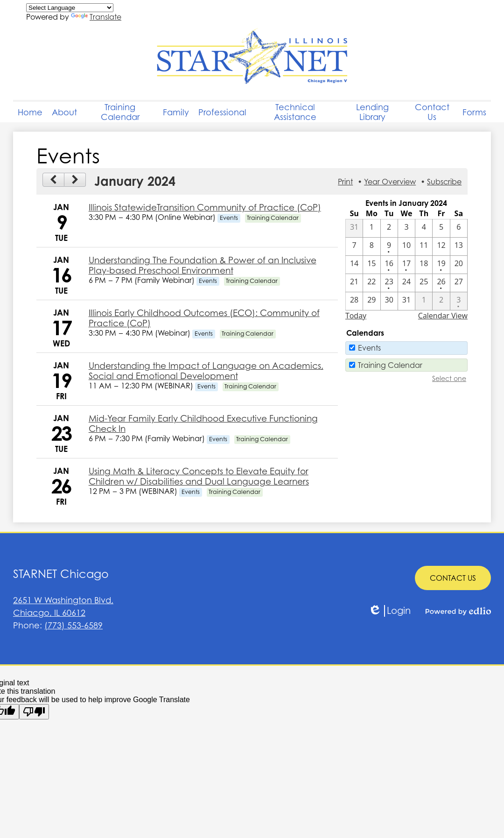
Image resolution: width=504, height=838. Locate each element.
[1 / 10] (406, 246)
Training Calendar (390, 365)
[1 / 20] (459, 265)
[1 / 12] (441, 246)
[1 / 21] (354, 283)
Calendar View (443, 316)
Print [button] (345, 182)
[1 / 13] (459, 246)
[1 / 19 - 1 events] (441, 265)
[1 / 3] (406, 228)
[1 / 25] (424, 283)
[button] (64, 112)
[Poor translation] (34, 712)
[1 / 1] (371, 228)
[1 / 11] (424, 246)
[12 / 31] (354, 228)
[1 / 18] (424, 265)
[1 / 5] (441, 228)
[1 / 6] (459, 228)
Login (389, 611)
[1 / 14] (354, 265)
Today (356, 316)
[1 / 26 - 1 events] (441, 283)
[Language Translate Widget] (70, 8)
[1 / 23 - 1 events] (389, 283)
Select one (449, 378)
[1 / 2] (389, 228)
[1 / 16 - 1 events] (389, 265)
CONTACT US (453, 578)
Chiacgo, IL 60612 (133, 606)
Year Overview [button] (390, 182)
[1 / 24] (406, 283)
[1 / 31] (406, 301)
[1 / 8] (371, 246)
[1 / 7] (354, 246)
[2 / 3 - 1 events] (459, 301)
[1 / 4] (424, 228)
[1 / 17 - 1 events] (406, 265)
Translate (96, 17)
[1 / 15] (371, 265)
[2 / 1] (424, 301)
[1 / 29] (371, 301)
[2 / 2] (441, 301)
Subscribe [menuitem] (444, 182)
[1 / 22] (371, 283)
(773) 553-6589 (73, 625)
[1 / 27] (459, 283)
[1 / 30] (389, 301)
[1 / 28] (354, 301)
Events (369, 348)
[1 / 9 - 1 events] (389, 246)
